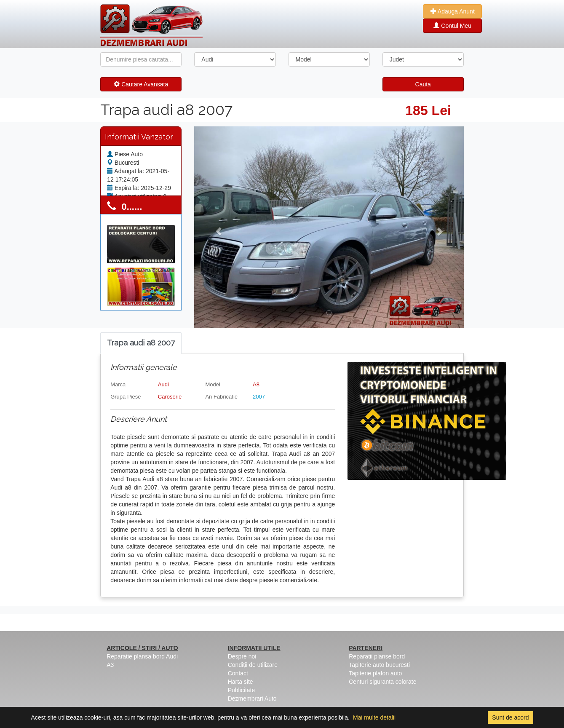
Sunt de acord (510, 717)
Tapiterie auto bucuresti (379, 665)
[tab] (141, 343)
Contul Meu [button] (452, 26)
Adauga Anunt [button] (453, 11)
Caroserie (170, 397)
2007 (259, 397)
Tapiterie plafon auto (375, 673)
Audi (163, 384)
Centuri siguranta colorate (382, 682)
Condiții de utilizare (253, 665)
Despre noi (242, 656)
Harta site (241, 682)
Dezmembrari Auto (252, 699)
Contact (238, 673)
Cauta (423, 84)
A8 (256, 384)
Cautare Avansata (141, 84)
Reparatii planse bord (377, 656)
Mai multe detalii (374, 717)
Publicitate (242, 690)
